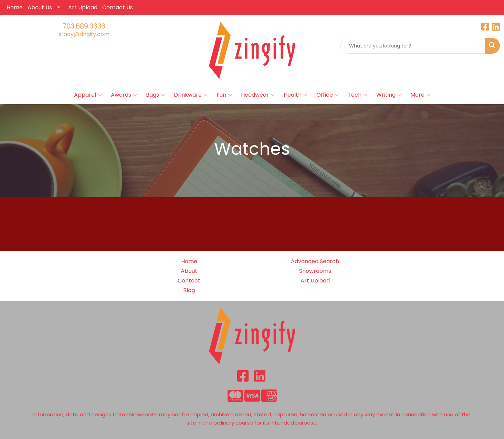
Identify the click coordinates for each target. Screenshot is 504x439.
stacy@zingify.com (84, 34)
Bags (155, 95)
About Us (40, 7)
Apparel (88, 95)
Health (296, 95)
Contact (189, 281)
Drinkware (191, 95)
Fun (224, 95)
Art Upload (83, 7)
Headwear (258, 95)
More (420, 95)
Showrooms (315, 271)
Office (328, 95)
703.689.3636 (84, 26)
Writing (389, 95)
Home (15, 7)
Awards (124, 95)
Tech (358, 95)
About (189, 271)
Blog (189, 290)
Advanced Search (315, 261)
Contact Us (118, 7)
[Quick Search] (413, 46)
